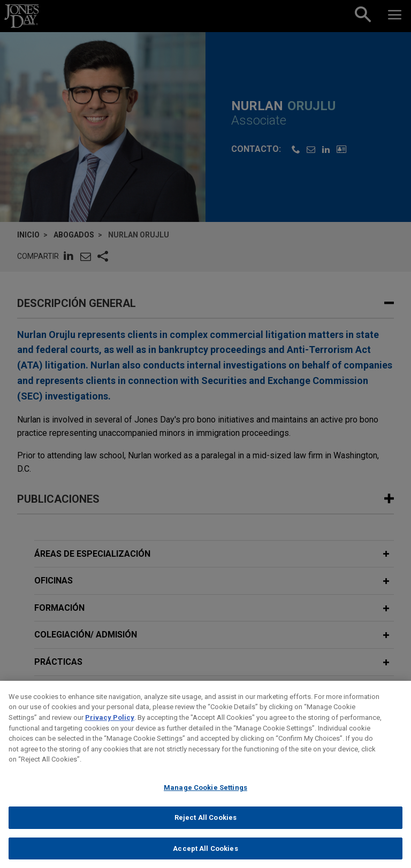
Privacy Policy (110, 725)
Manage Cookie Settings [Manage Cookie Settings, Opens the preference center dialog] (205, 796)
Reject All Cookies (205, 825)
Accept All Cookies (205, 857)
